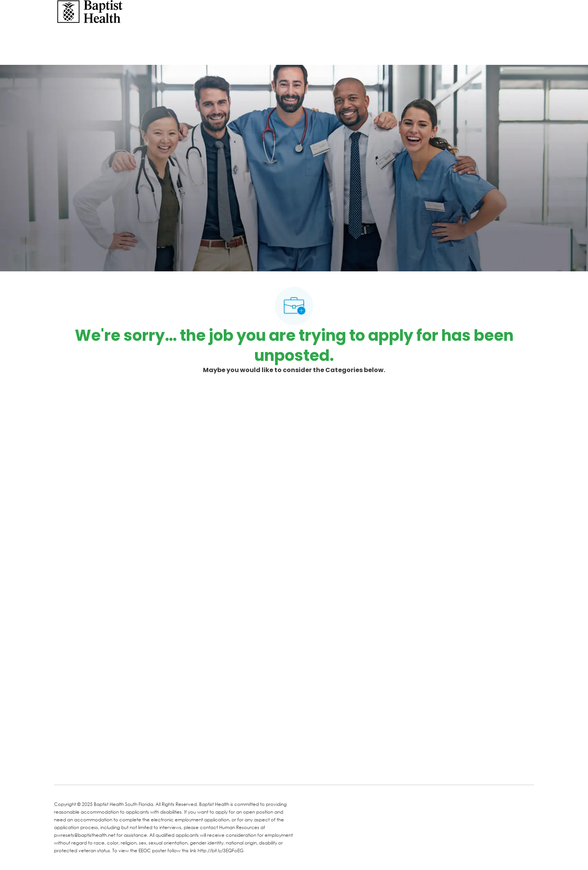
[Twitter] (120, 768)
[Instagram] (151, 768)
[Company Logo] (90, 11)
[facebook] (63, 767)
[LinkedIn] (90, 768)
